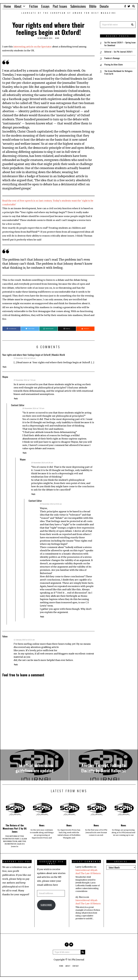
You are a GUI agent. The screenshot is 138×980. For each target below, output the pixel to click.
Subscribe (46, 905)
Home (7, 6)
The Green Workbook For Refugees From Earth (119, 73)
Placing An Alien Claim (114, 65)
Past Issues (60, 6)
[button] (132, 25)
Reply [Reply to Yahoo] (16, 665)
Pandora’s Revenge (112, 58)
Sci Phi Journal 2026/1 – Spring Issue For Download (118, 44)
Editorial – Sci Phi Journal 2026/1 (118, 52)
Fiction (33, 6)
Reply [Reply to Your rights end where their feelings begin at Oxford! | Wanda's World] (5, 367)
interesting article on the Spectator (32, 47)
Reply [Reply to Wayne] (16, 398)
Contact (76, 966)
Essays (45, 6)
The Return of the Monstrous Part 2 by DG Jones (15, 828)
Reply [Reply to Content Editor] (25, 453)
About (18, 6)
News (57, 38)
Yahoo (5, 636)
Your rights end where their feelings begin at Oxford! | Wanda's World (34, 355)
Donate (104, 6)
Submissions (78, 6)
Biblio (93, 6)
